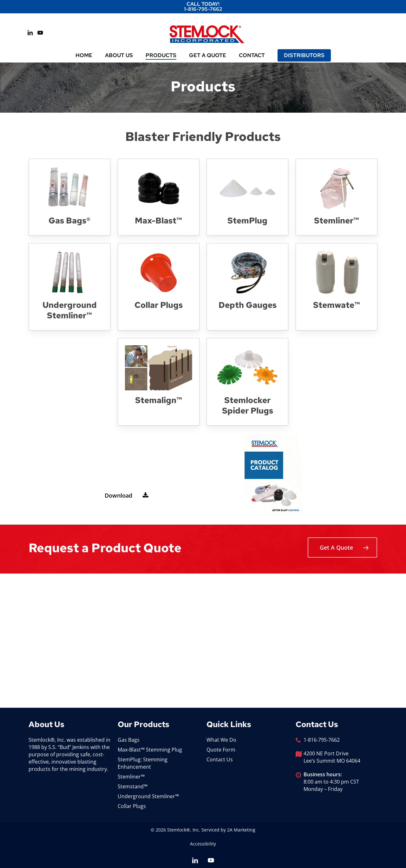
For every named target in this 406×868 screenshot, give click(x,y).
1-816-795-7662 (322, 740)
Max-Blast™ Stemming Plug (150, 750)
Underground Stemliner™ (148, 796)
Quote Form (221, 750)
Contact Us (220, 759)
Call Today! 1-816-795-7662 (203, 7)
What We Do (221, 740)
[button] (124, 495)
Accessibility (203, 844)
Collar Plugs (132, 806)
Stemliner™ (131, 777)
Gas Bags (129, 740)
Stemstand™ (133, 786)
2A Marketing (241, 830)
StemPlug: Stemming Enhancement (143, 763)
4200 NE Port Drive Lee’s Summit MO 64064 (332, 757)
